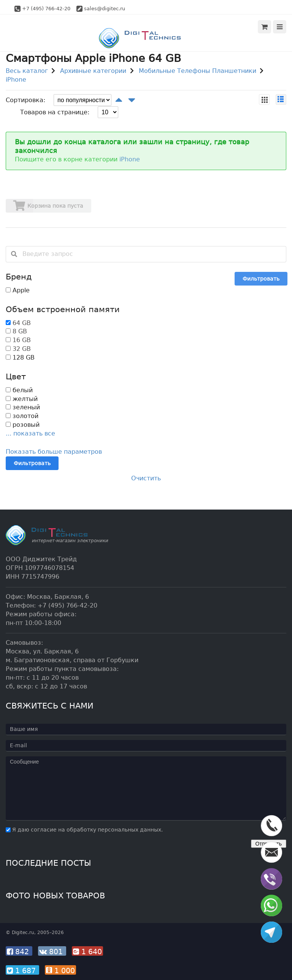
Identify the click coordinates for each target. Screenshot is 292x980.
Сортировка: (25, 100)
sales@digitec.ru (105, 9)
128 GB (20, 357)
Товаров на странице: (55, 112)
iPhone (16, 80)
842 (19, 952)
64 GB (22, 323)
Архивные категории (93, 71)
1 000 (60, 971)
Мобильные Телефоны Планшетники (198, 71)
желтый (22, 399)
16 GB (22, 340)
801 (52, 952)
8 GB (20, 331)
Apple (18, 290)
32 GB (22, 349)
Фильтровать (261, 279)
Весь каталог (27, 71)
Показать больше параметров (54, 452)
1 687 (22, 971)
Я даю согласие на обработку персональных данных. (84, 830)
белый (19, 390)
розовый (23, 425)
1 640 (87, 952)
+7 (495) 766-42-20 (46, 9)
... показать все (30, 433)
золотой (22, 416)
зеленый (23, 407)
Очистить (146, 478)
